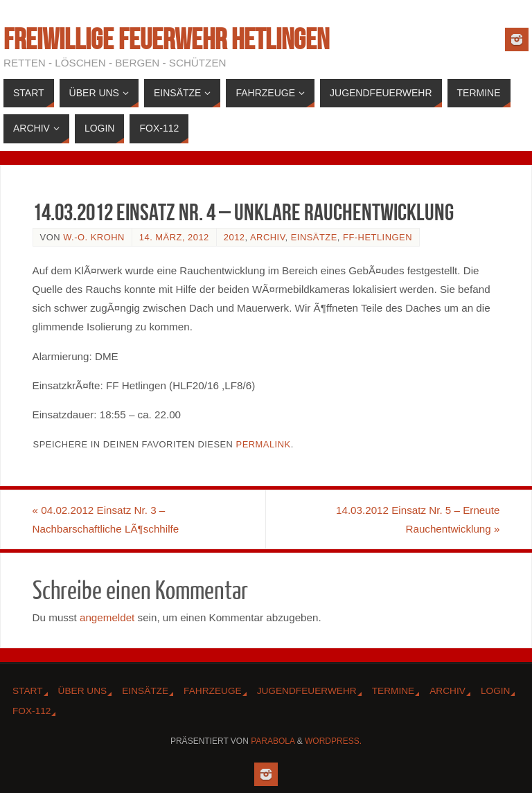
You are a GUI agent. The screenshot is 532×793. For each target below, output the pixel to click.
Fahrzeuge (213, 691)
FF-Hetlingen (378, 237)
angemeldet (107, 617)
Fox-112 (32, 711)
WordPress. (333, 741)
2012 (234, 237)
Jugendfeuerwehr (307, 691)
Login (496, 691)
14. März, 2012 (174, 237)
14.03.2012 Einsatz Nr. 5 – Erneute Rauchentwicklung (418, 519)
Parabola (273, 741)
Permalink (264, 444)
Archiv (268, 237)
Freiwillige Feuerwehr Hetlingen (166, 39)
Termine (393, 691)
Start (28, 691)
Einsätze (314, 237)
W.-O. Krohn (94, 237)
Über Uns (83, 691)
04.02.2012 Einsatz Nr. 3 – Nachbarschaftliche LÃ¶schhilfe (106, 519)
